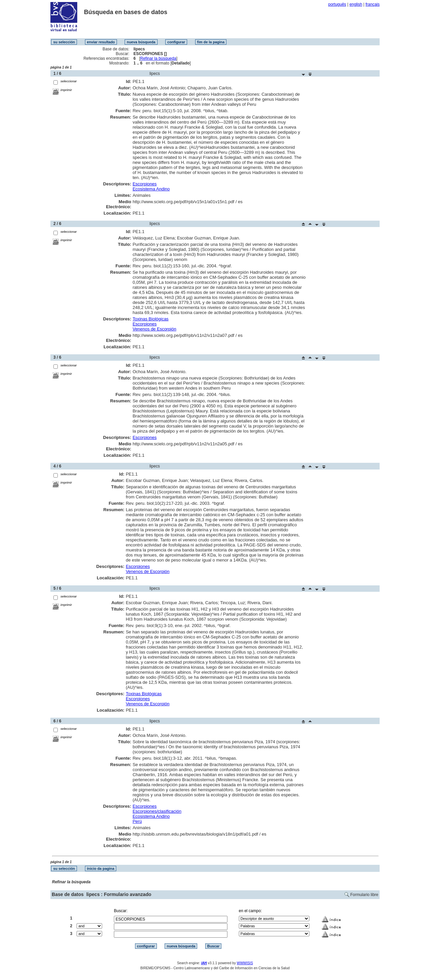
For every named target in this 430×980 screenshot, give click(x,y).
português (337, 4)
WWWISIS (245, 963)
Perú (137, 821)
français (373, 4)
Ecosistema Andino (151, 189)
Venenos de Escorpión (155, 329)
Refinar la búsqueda (158, 58)
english (356, 4)
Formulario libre (364, 895)
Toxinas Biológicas (151, 319)
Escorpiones (145, 184)
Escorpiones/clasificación (157, 811)
